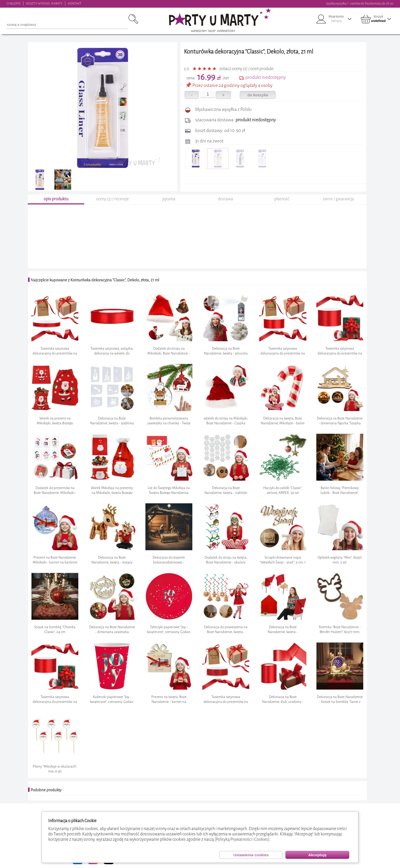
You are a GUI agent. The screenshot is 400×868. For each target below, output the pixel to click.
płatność (282, 199)
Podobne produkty (46, 790)
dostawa (225, 199)
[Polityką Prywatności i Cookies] (242, 839)
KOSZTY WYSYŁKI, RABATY (44, 3)
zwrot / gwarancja (338, 199)
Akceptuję (317, 855)
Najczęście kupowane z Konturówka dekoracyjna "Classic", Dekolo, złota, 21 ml (95, 280)
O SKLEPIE (14, 3)
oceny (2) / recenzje (112, 199)
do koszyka (258, 95)
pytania (169, 199)
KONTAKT (75, 3)
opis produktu (56, 199)
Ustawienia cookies (251, 855)
